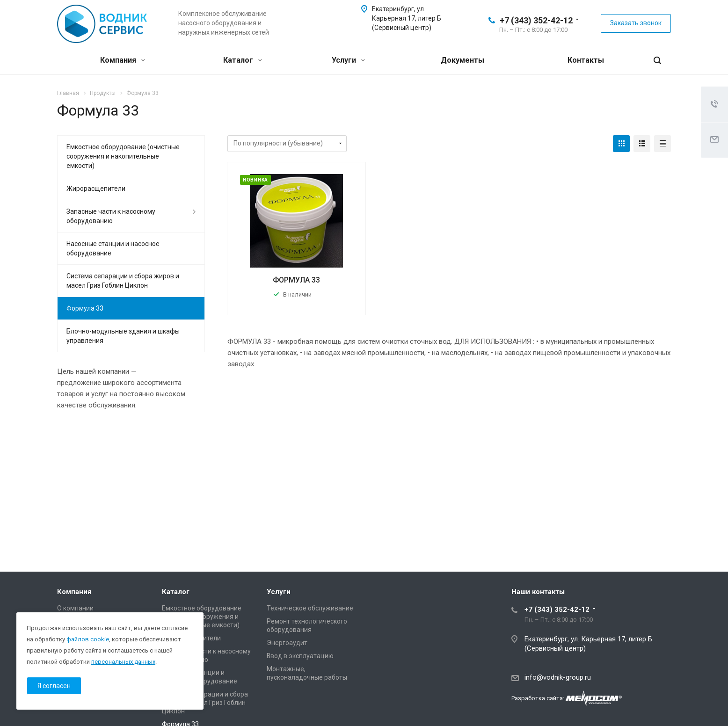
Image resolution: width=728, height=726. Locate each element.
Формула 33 (85, 308)
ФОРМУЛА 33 (296, 280)
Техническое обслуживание (310, 608)
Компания (123, 60)
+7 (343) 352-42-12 (536, 20)
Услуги (348, 60)
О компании (75, 608)
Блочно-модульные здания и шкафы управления (123, 336)
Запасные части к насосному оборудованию (111, 216)
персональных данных (123, 662)
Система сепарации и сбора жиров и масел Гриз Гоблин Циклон (123, 281)
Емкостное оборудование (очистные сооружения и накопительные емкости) (123, 156)
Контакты (586, 60)
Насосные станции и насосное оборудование (113, 248)
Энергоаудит (287, 643)
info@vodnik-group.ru (558, 677)
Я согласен (54, 686)
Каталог (243, 60)
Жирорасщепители (96, 189)
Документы (462, 60)
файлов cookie (88, 639)
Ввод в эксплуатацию (300, 656)
